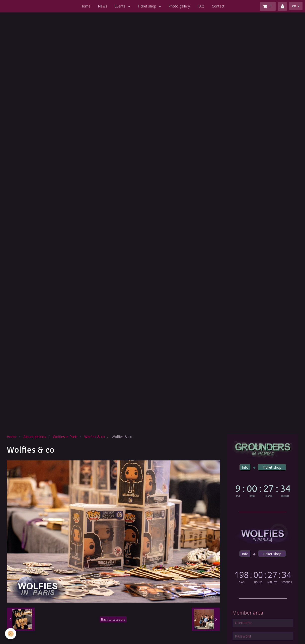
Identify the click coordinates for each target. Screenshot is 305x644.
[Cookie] (11, 634)
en (294, 6)
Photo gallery (179, 6)
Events (120, 6)
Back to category (113, 619)
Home (85, 6)
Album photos (35, 437)
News (103, 6)
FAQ (201, 6)
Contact (218, 6)
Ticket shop (147, 6)
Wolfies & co (95, 437)
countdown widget (263, 490)
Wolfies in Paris (65, 437)
